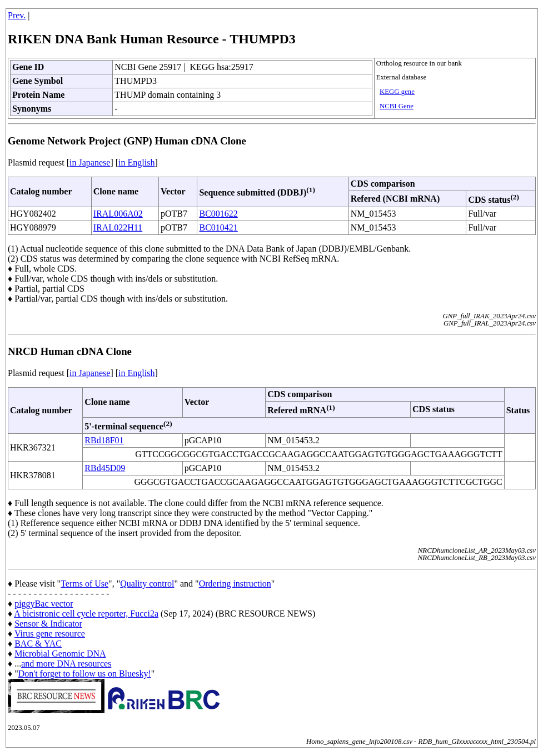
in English (136, 162)
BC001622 (218, 214)
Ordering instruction (235, 584)
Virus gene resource (50, 634)
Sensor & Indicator (48, 624)
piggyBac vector (44, 604)
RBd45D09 (105, 468)
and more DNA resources (66, 664)
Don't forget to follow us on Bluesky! (85, 674)
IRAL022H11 (118, 227)
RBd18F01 (104, 440)
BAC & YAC (38, 644)
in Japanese (90, 162)
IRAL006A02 (118, 214)
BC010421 (218, 227)
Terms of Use (84, 584)
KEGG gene (397, 92)
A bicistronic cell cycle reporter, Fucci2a (86, 614)
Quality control (147, 584)
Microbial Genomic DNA (60, 654)
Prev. (17, 15)
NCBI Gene (397, 106)
